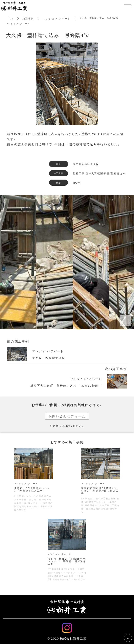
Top (11, 18)
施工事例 (28, 18)
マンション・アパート (57, 18)
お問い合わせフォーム (67, 416)
